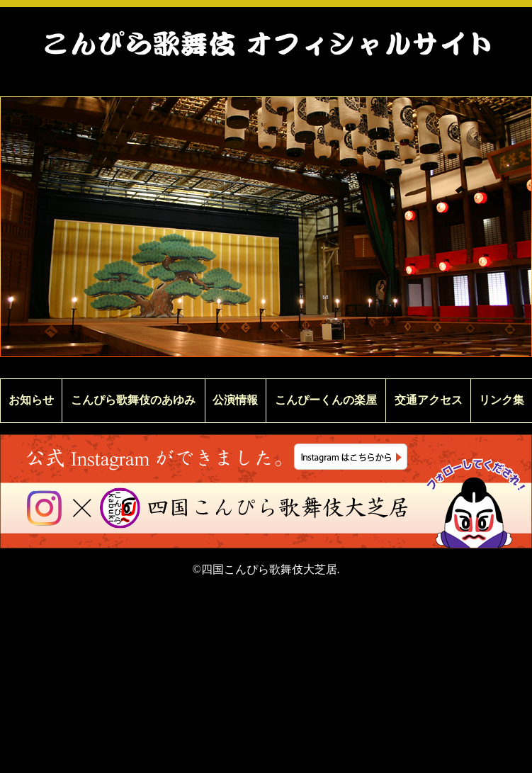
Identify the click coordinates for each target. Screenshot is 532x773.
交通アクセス (429, 400)
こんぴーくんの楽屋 (326, 400)
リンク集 (502, 400)
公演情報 (235, 400)
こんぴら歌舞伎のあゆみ (133, 400)
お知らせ (31, 400)
